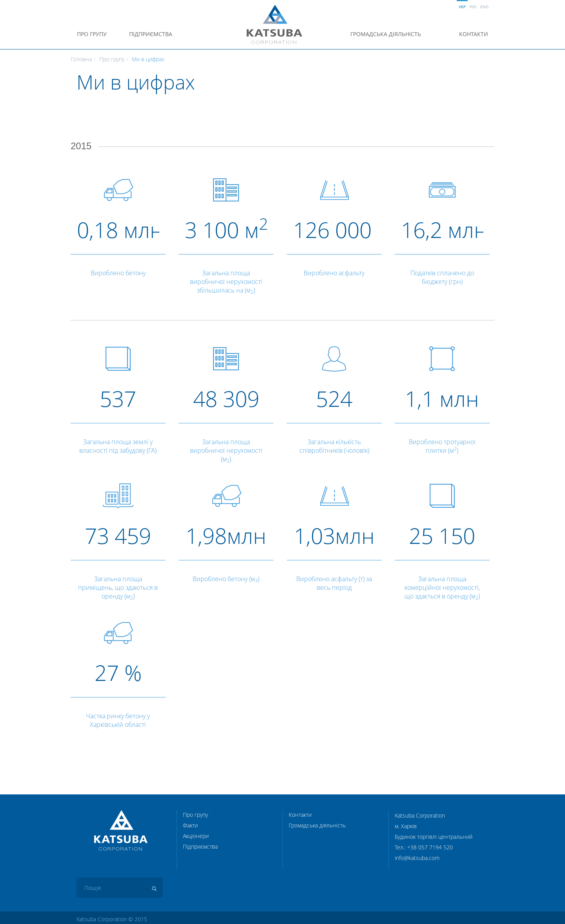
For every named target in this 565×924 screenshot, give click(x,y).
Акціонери (196, 836)
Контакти (474, 34)
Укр (462, 7)
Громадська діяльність (386, 34)
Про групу (92, 34)
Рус (473, 7)
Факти (190, 825)
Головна (81, 59)
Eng (484, 7)
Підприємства (151, 34)
